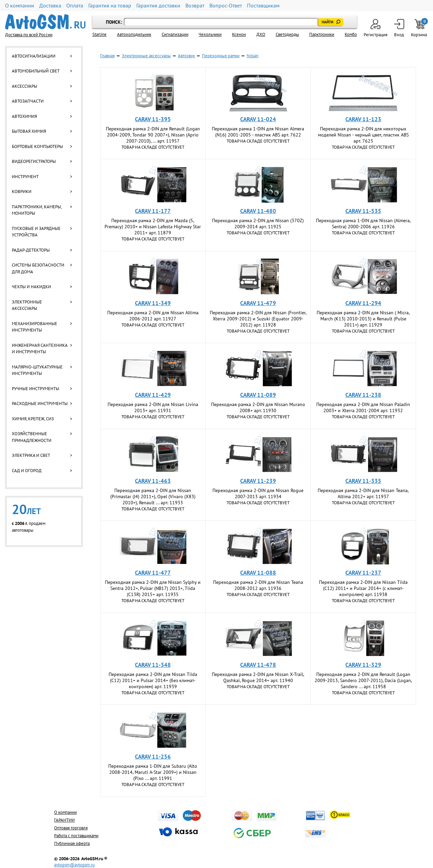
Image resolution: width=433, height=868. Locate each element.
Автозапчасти (28, 101)
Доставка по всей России (29, 35)
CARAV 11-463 (153, 481)
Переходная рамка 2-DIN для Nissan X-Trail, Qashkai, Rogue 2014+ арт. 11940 (258, 677)
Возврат (195, 6)
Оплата (75, 6)
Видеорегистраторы (34, 161)
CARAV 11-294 (363, 303)
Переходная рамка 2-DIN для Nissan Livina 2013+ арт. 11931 (153, 407)
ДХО (261, 34)
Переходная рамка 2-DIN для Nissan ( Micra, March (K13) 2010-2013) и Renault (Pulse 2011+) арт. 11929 (363, 319)
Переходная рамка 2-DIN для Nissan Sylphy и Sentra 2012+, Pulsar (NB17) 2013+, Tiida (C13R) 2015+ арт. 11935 (153, 588)
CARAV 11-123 (363, 119)
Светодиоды (287, 34)
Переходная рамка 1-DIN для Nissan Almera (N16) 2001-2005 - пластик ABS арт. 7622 (258, 132)
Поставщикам (263, 6)
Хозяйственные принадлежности (32, 437)
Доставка (50, 6)
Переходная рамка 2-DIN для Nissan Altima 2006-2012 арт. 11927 (153, 316)
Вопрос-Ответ (226, 6)
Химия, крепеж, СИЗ (33, 419)
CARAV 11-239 (258, 481)
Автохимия (24, 116)
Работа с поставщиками (76, 836)
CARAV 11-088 (258, 573)
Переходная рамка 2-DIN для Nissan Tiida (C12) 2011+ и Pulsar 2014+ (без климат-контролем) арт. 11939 (153, 680)
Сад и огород (27, 471)
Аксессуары (25, 86)
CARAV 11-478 (258, 665)
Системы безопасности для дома (38, 268)
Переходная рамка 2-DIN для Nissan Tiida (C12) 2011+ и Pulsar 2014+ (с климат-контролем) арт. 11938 (363, 588)
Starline (99, 34)
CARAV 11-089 (258, 395)
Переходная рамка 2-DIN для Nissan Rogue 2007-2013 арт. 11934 (258, 493)
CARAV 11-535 (363, 211)
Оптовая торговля (71, 828)
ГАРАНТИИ (64, 820)
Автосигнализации (34, 56)
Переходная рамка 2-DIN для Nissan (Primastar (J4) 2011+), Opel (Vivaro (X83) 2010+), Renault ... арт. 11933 (153, 496)
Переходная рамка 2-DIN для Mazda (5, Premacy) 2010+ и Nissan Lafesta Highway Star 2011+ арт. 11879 (153, 227)
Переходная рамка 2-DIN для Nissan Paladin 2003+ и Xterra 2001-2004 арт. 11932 (363, 407)
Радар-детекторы (31, 250)
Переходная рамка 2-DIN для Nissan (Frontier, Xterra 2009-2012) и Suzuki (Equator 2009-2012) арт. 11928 (258, 319)
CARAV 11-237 (363, 573)
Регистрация (375, 28)
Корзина (419, 28)
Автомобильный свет (36, 71)
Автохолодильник (134, 34)
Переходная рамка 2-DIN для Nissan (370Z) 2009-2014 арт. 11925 (258, 224)
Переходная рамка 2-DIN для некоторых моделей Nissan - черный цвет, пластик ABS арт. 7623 (363, 135)
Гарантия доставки (158, 6)
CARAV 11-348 (153, 665)
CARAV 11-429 (153, 395)
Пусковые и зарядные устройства (36, 232)
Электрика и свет (31, 455)
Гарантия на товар (110, 6)
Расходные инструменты (40, 404)
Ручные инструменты (36, 389)
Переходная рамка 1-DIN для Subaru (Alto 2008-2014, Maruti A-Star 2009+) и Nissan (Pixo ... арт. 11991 (153, 772)
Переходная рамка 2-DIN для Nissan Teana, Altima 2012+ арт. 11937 (363, 493)
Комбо (351, 34)
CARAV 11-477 (153, 573)
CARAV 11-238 (363, 395)
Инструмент (25, 177)
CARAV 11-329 (363, 665)
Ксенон (239, 34)
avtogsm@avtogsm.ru (74, 865)
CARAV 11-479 (258, 303)
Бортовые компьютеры (37, 146)
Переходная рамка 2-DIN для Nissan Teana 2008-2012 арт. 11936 (258, 585)
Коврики (22, 192)
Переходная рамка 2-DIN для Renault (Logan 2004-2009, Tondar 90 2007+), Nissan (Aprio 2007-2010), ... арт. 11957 (153, 135)
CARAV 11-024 (258, 119)
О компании (20, 6)
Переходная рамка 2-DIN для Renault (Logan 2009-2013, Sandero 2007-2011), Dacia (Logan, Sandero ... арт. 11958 (363, 680)
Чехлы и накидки (31, 287)
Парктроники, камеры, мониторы (37, 210)
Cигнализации (175, 34)
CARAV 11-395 (153, 119)
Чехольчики (210, 34)
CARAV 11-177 (153, 211)
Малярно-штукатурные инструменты (37, 370)
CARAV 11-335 (363, 481)
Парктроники (322, 34)
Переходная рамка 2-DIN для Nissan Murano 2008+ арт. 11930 (258, 407)
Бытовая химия (29, 131)
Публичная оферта (72, 843)
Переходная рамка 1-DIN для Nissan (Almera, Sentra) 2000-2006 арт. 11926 (363, 224)
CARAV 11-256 (153, 757)
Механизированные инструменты (35, 327)
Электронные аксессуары (27, 305)
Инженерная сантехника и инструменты (40, 349)
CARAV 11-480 (258, 211)
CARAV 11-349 (153, 303)
